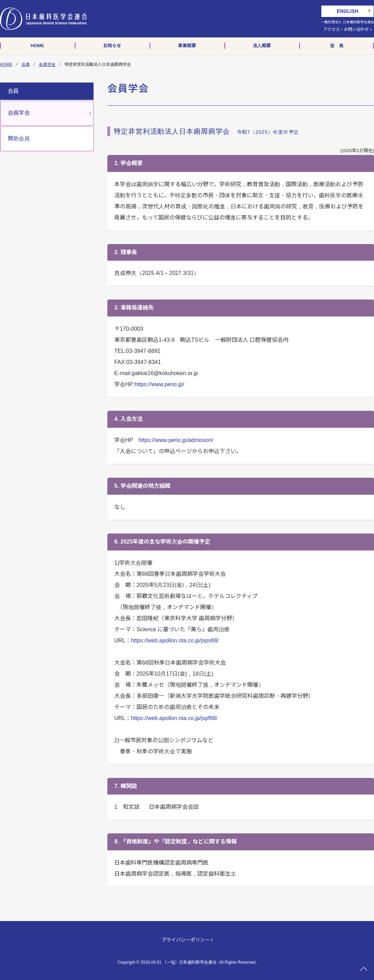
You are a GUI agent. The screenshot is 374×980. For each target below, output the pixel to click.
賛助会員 (19, 138)
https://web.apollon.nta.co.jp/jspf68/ (174, 718)
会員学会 (47, 64)
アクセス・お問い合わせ (347, 29)
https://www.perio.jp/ (159, 384)
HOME (6, 64)
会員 (26, 64)
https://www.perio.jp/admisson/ (176, 440)
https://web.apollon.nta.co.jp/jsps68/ (175, 640)
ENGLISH (347, 11)
